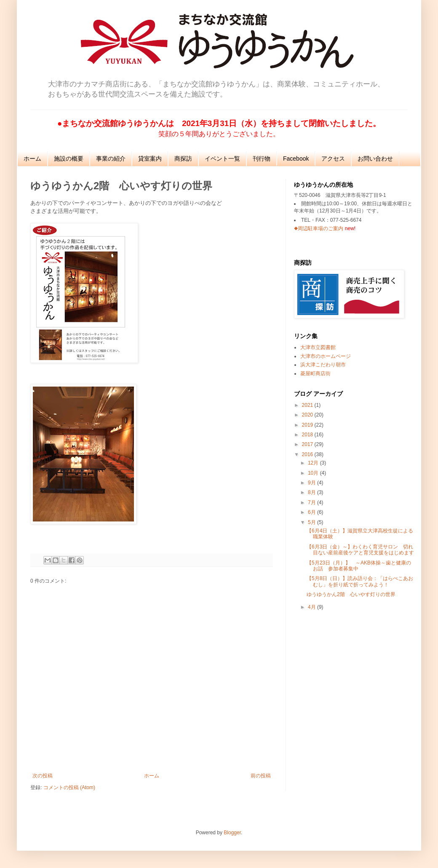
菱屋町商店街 (315, 374)
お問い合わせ (375, 159)
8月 (312, 492)
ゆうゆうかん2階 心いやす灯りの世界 (351, 594)
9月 (312, 483)
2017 (308, 444)
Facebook (296, 159)
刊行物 (262, 159)
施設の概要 (69, 159)
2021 (308, 405)
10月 (314, 473)
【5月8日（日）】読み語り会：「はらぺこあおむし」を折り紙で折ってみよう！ (360, 581)
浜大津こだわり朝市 (323, 365)
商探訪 (183, 159)
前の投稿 (261, 776)
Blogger (232, 833)
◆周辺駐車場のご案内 (319, 228)
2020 (308, 415)
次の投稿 (43, 776)
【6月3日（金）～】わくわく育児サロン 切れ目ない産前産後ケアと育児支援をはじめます (360, 550)
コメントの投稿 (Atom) (69, 787)
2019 (308, 425)
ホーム (32, 159)
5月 (312, 522)
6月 (312, 512)
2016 (308, 454)
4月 (312, 607)
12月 (314, 463)
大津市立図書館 (318, 347)
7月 (312, 503)
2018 (308, 435)
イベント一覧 (222, 159)
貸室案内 (150, 159)
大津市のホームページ (326, 356)
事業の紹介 (111, 159)
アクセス (333, 159)
